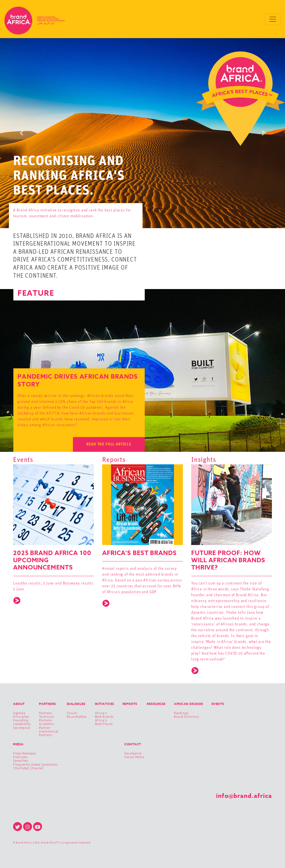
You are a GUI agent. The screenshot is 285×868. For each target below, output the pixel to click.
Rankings (181, 713)
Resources (156, 704)
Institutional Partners (49, 733)
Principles (21, 717)
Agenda (19, 713)
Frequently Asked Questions (35, 765)
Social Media (134, 757)
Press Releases (24, 754)
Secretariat (22, 728)
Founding (21, 720)
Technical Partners (47, 719)
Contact (133, 744)
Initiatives (105, 704)
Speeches (20, 761)
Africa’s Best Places (104, 722)
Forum (72, 713)
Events (218, 704)
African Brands (189, 704)
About (19, 704)
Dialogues (76, 704)
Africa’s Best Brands (104, 715)
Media (18, 744)
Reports (130, 704)
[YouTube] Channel (28, 768)
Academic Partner (47, 726)
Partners (47, 704)
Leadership (22, 724)
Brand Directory (186, 717)
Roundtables (77, 717)
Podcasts (20, 757)
